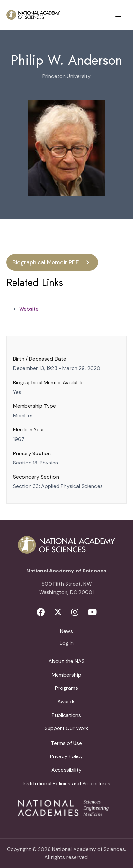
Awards (66, 702)
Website (29, 309)
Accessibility (66, 770)
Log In (67, 643)
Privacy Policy (67, 756)
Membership (66, 675)
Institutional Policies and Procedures (67, 783)
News (66, 631)
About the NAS (66, 661)
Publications (66, 715)
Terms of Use (66, 743)
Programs (66, 688)
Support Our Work (67, 728)
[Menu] (118, 15)
